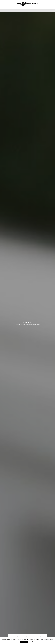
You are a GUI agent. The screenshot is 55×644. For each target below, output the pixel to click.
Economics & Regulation (21, 311)
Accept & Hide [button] (24, 642)
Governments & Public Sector (34, 311)
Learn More (32, 642)
